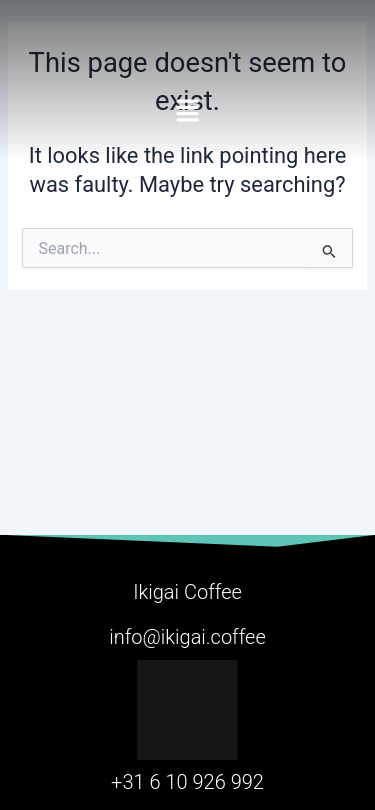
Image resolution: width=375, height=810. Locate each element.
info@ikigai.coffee (187, 637)
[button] (187, 109)
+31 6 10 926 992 (187, 782)
